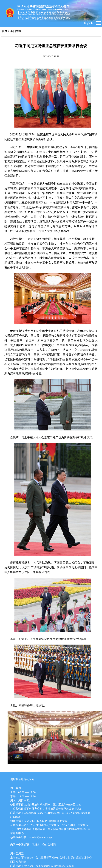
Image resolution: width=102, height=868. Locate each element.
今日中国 (16, 31)
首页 (4, 31)
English (88, 23)
